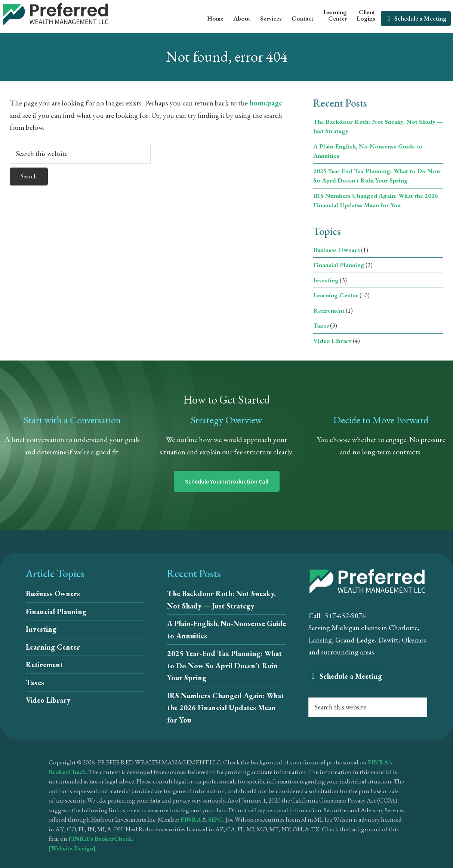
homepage (266, 103)
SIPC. (216, 819)
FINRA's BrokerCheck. (101, 838)
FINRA (191, 819)
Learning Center (336, 295)
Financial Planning (339, 265)
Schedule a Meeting (345, 676)
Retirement (329, 310)
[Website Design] (72, 848)
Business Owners (337, 250)
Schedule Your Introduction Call (227, 481)
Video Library (332, 341)
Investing (326, 280)
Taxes (321, 325)
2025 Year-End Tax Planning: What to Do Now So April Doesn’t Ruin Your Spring (224, 665)
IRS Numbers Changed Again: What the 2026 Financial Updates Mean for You (226, 708)
